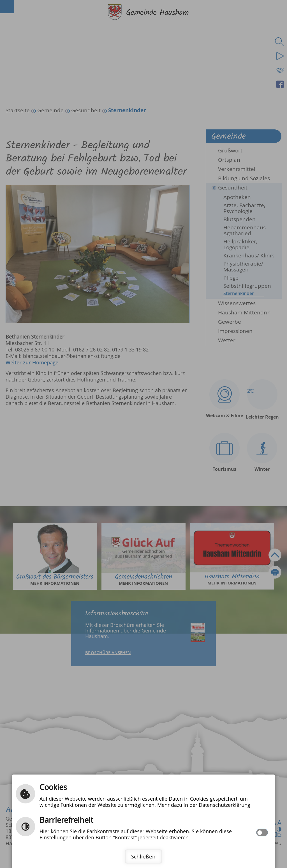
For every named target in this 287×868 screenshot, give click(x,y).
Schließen (143, 856)
